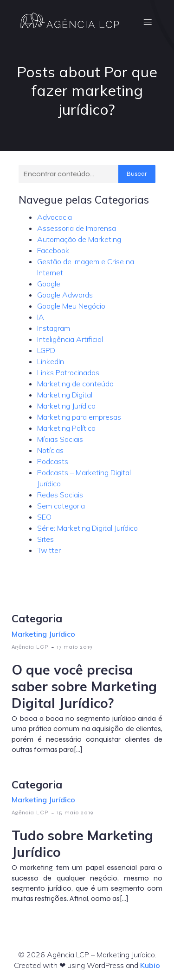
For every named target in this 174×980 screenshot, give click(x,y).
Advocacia (55, 217)
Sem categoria (61, 506)
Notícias (50, 450)
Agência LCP (30, 647)
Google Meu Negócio (71, 306)
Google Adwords (65, 295)
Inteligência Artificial (70, 339)
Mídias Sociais (60, 439)
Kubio (150, 965)
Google (49, 284)
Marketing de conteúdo (75, 384)
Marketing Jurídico (66, 406)
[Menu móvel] (148, 22)
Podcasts (53, 461)
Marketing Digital (65, 395)
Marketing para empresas (79, 417)
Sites (45, 539)
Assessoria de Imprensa (77, 228)
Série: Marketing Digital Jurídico (87, 528)
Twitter (49, 550)
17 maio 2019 (74, 647)
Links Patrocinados (68, 372)
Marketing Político (66, 428)
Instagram (54, 328)
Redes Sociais (60, 495)
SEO (44, 517)
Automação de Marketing (79, 239)
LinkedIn (51, 361)
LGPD (46, 350)
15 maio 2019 (75, 813)
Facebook (53, 250)
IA (41, 317)
